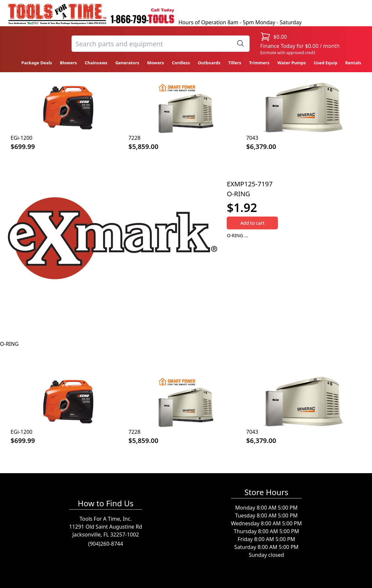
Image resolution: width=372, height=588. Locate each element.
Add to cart (252, 223)
